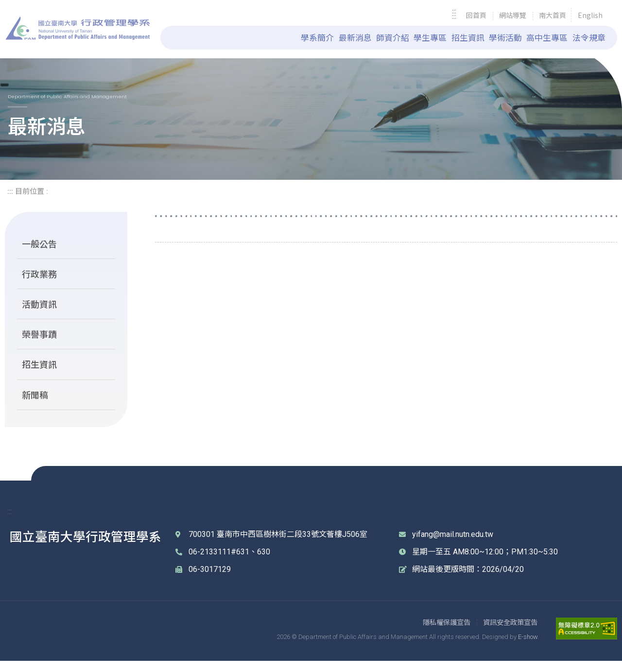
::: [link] (454, 16)
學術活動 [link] (505, 37)
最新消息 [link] (355, 37)
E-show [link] (528, 647)
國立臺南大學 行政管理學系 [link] (78, 28)
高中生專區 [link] (547, 37)
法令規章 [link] (589, 37)
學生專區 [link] (430, 37)
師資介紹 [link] (393, 37)
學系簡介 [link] (317, 37)
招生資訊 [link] (468, 37)
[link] (476, 16)
